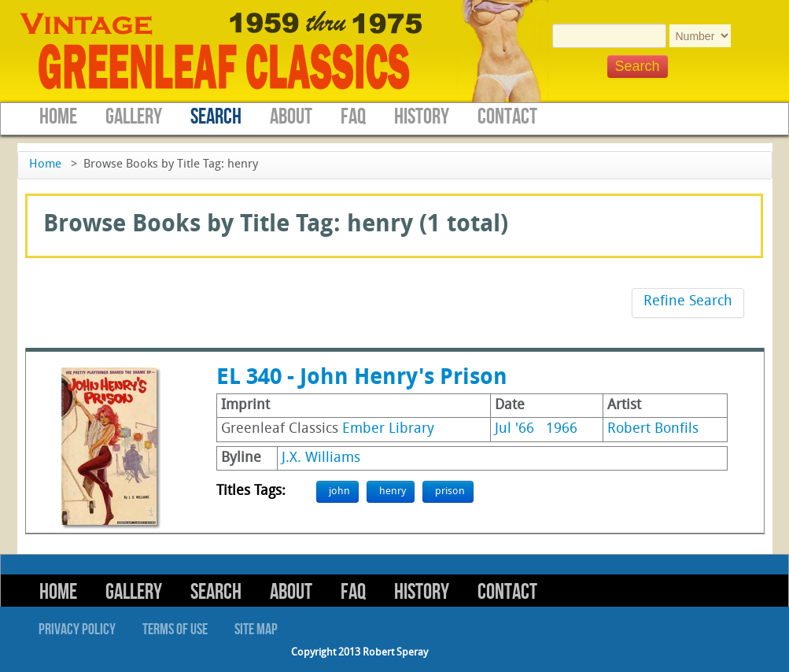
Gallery (134, 117)
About (291, 117)
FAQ (353, 117)
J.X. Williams (321, 458)
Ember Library (388, 429)
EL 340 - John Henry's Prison (362, 378)
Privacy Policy (77, 630)
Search (216, 117)
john (339, 491)
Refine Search (688, 302)
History (422, 117)
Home (58, 117)
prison (450, 491)
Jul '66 (514, 429)
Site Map (256, 630)
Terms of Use (175, 630)
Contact (507, 117)
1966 (562, 429)
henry (393, 491)
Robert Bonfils (653, 429)
